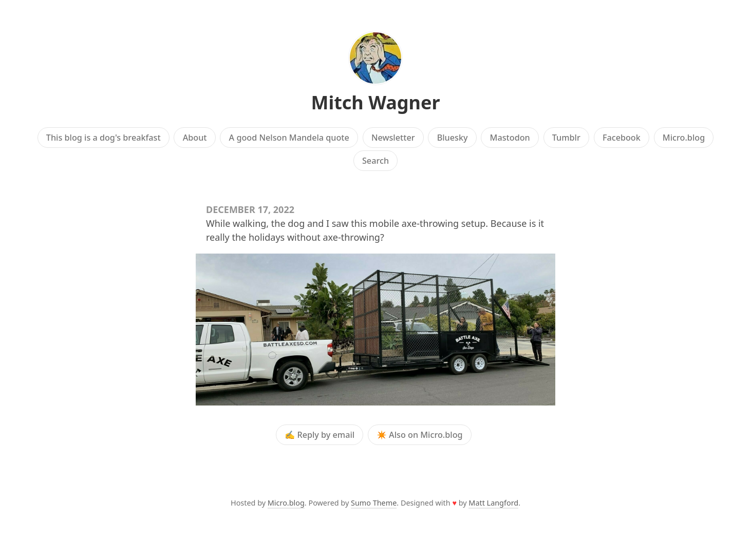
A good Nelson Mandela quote (289, 138)
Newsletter (393, 138)
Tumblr (566, 138)
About (195, 138)
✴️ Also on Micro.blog (420, 435)
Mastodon (510, 138)
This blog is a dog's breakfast (104, 138)
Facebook (622, 138)
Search (375, 161)
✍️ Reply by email (320, 435)
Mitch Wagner (375, 102)
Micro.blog (684, 138)
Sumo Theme (374, 503)
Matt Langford (493, 503)
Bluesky (453, 138)
